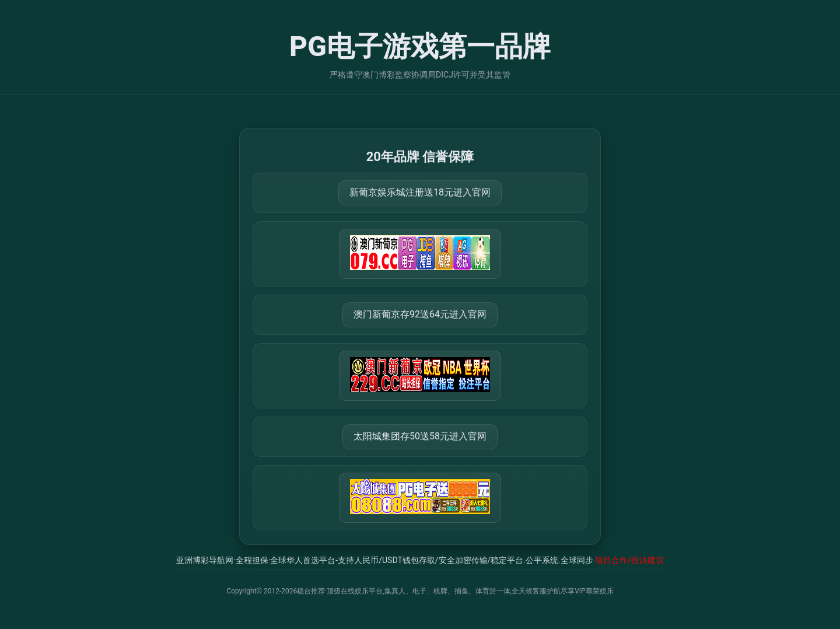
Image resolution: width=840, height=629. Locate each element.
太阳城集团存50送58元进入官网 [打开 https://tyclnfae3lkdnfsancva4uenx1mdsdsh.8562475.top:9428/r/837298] (420, 436)
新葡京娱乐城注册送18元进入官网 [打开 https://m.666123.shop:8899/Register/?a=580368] (420, 192)
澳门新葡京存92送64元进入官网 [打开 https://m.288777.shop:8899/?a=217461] (420, 314)
